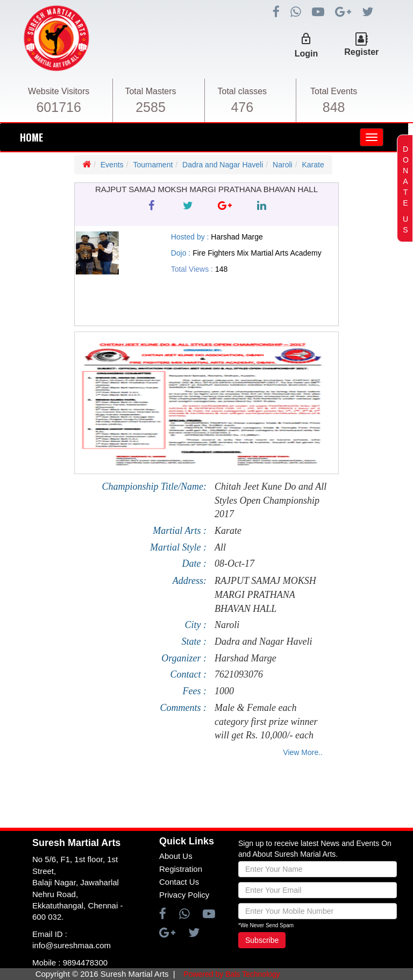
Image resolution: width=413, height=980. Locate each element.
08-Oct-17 (234, 563)
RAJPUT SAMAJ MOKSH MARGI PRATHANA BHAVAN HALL (265, 594)
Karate (313, 165)
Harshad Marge (245, 658)
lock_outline (306, 39)
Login (307, 54)
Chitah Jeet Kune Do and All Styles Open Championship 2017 (270, 500)
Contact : (189, 674)
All (220, 547)
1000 (224, 691)
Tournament (153, 165)
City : (196, 625)
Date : (194, 563)
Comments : (184, 708)
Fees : (195, 691)
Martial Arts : (180, 531)
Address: (190, 581)
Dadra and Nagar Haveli (223, 165)
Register (361, 52)
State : (194, 641)
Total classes (243, 91)
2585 (151, 107)
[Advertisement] (200, 795)
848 (334, 107)
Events (112, 165)
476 (242, 107)
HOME (31, 137)
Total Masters (150, 91)
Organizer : (184, 658)
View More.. (303, 752)
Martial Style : (178, 547)
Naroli (283, 165)
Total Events (334, 91)
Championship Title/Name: (154, 487)
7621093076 (239, 674)
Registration (181, 869)
